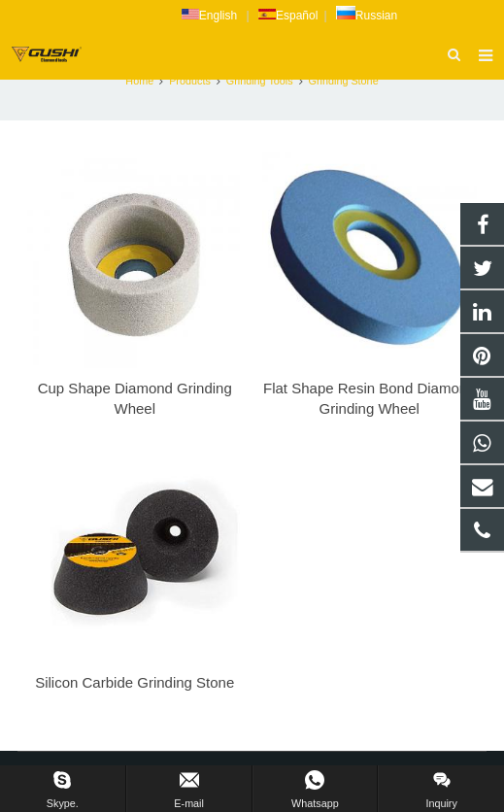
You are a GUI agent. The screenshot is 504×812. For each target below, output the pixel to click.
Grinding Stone (344, 81)
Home (139, 81)
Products (190, 81)
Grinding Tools (260, 81)
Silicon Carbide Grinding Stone (134, 682)
